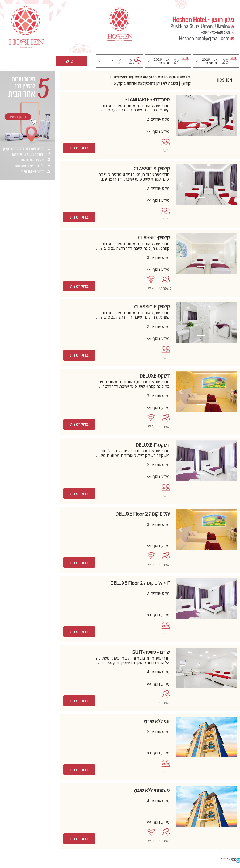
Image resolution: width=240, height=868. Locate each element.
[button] (181, 115)
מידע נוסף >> (158, 132)
